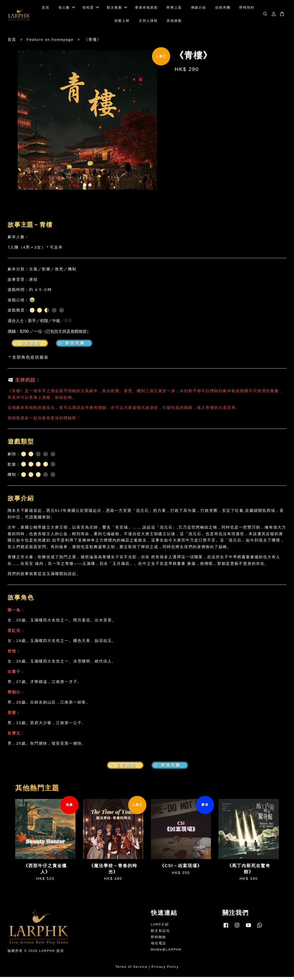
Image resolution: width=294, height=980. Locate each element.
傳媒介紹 (199, 9)
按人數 (67, 9)
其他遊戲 (174, 22)
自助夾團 (223, 9)
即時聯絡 (159, 940)
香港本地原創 (146, 9)
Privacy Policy (165, 969)
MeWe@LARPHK (166, 952)
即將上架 (174, 9)
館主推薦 (117, 9)
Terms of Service (131, 969)
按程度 (91, 9)
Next (160, 124)
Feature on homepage (50, 42)
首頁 (46, 9)
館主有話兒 (160, 933)
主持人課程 (148, 22)
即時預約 (247, 9)
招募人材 (122, 22)
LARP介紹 (160, 927)
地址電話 (159, 946)
